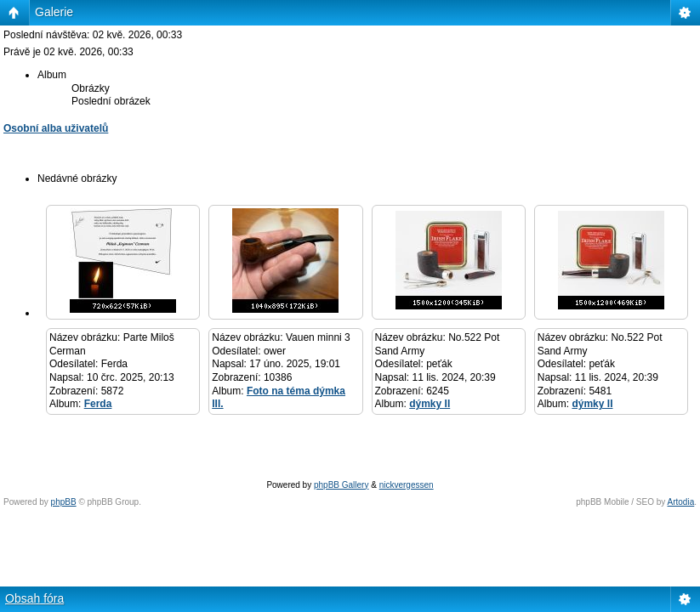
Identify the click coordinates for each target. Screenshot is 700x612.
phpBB (64, 502)
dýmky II (430, 404)
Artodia (681, 502)
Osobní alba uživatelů (56, 128)
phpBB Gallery (341, 485)
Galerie (54, 12)
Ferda (98, 404)
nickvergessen (407, 485)
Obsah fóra (34, 598)
